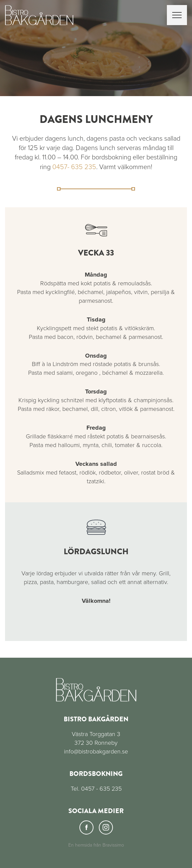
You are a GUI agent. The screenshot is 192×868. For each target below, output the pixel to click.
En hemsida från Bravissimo (96, 845)
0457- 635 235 (74, 167)
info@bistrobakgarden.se (96, 751)
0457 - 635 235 (101, 789)
